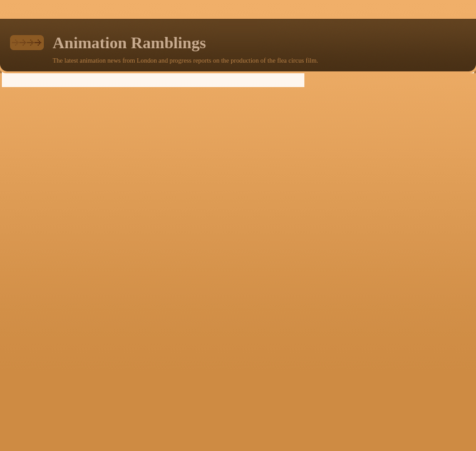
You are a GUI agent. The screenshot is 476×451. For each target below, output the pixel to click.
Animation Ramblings (129, 43)
